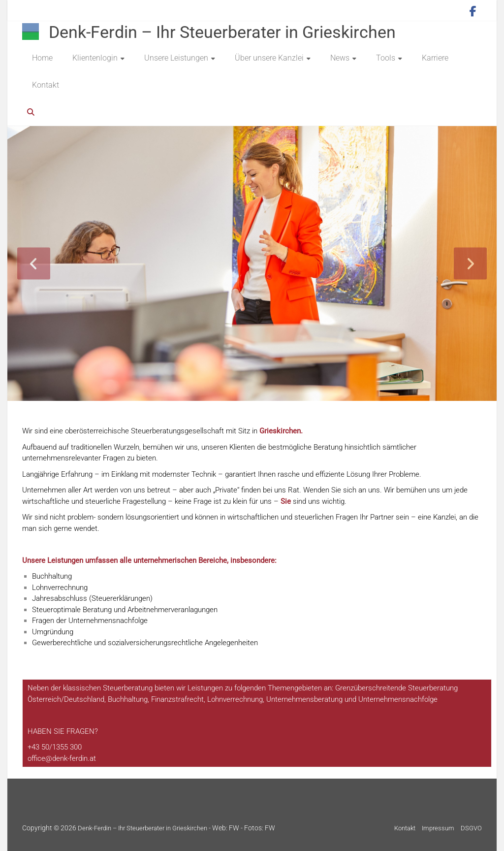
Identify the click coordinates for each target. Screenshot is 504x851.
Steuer (113, 688)
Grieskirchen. (281, 431)
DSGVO (471, 828)
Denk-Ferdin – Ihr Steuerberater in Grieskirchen (222, 32)
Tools (386, 58)
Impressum (438, 828)
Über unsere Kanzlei (269, 58)
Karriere (435, 58)
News (340, 58)
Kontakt (46, 85)
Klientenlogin (95, 58)
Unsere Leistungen (176, 58)
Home (42, 58)
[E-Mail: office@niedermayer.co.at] (62, 758)
